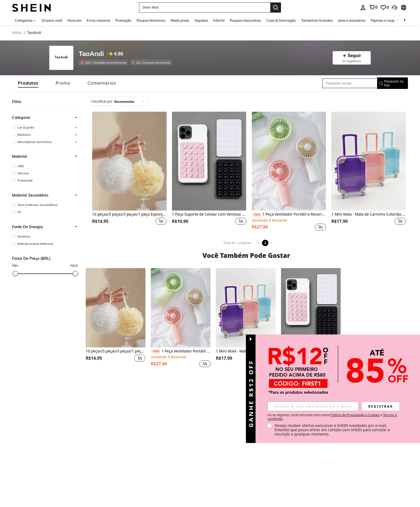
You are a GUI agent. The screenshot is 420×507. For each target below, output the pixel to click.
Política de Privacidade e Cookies (355, 415)
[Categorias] (25, 20)
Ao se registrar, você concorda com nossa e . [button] (332, 417)
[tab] (28, 83)
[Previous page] (259, 243)
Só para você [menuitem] (52, 20)
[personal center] (363, 7)
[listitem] (104, 62)
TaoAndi (91, 54)
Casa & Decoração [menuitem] (281, 20)
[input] (313, 406)
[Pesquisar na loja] (347, 83)
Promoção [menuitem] (123, 20)
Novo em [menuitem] (74, 20)
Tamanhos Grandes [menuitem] (317, 20)
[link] (373, 7)
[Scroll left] (398, 20)
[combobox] (119, 102)
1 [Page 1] (265, 243)
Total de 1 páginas (237, 243)
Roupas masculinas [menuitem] (245, 20)
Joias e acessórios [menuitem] (352, 20)
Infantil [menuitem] (219, 20)
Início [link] (17, 33)
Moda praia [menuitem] (180, 20)
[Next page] (272, 243)
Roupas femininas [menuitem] (151, 20)
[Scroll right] (404, 20)
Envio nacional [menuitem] (98, 20)
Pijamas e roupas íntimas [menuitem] (391, 20)
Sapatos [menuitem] (201, 20)
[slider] (15, 273)
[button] (205, 7)
